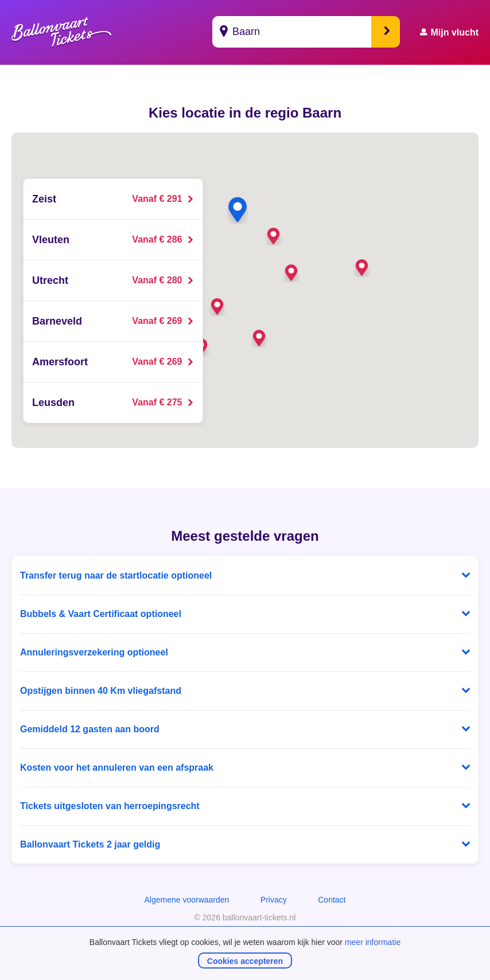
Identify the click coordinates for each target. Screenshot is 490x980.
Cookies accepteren (245, 961)
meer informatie (373, 942)
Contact (332, 900)
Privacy (274, 900)
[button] (217, 307)
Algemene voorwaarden (186, 900)
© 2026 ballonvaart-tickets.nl (245, 917)
